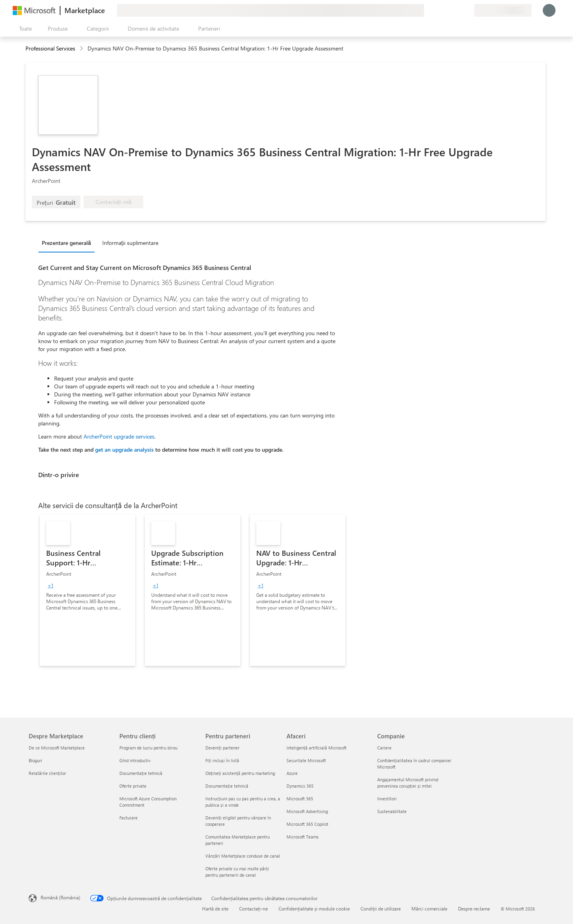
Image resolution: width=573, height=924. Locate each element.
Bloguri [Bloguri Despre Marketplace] (35, 760)
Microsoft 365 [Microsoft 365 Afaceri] (300, 799)
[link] (88, 590)
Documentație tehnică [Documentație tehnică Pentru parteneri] (227, 786)
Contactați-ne (253, 908)
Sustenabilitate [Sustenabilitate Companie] (392, 811)
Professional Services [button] (50, 48)
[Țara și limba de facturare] (503, 10)
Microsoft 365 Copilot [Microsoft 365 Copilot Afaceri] (307, 824)
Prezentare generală (66, 243)
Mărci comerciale (429, 908)
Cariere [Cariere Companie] (384, 748)
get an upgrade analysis (124, 449)
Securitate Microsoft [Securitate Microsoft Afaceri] (306, 760)
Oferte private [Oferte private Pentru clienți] (133, 786)
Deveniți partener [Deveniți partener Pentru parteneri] (222, 748)
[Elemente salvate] (458, 10)
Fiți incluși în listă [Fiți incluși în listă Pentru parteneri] (222, 760)
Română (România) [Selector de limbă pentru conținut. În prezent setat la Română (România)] (60, 897)
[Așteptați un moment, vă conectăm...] (549, 10)
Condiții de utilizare (381, 908)
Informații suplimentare (131, 243)
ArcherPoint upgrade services (119, 436)
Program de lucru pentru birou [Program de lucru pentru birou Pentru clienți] (148, 748)
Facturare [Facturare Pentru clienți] (129, 818)
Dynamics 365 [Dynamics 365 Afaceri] (300, 786)
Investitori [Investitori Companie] (387, 799)
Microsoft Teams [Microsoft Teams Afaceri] (303, 837)
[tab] (68, 243)
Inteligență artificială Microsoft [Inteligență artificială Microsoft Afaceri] (317, 748)
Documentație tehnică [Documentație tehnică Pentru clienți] (141, 773)
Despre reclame (474, 908)
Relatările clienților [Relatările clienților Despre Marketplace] (47, 773)
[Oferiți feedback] (439, 10)
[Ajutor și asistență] (449, 10)
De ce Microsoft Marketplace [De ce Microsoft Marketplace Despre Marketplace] (57, 748)
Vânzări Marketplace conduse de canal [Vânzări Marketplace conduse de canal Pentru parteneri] (243, 856)
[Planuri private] (468, 10)
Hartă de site (215, 908)
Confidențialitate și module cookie (314, 908)
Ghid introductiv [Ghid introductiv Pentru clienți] (135, 760)
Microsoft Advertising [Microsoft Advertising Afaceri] (307, 811)
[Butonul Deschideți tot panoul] (24, 29)
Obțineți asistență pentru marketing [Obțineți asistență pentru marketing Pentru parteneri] (240, 773)
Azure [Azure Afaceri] (292, 773)
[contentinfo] (82, 49)
